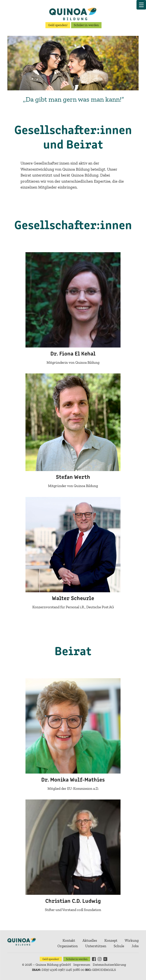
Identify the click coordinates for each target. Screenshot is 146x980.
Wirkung (132, 940)
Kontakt (69, 940)
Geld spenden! (58, 25)
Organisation (68, 946)
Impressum (82, 965)
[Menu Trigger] (141, 5)
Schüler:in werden (86, 25)
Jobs (135, 946)
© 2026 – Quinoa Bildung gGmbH (46, 965)
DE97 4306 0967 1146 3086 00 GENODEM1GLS (74, 970)
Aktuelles (90, 940)
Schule (119, 946)
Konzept (111, 940)
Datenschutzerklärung (109, 965)
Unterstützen (96, 946)
